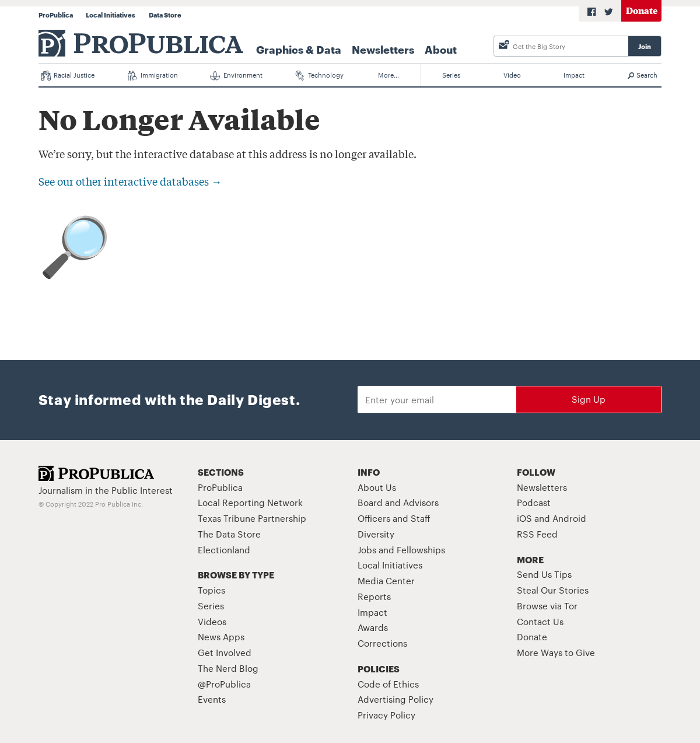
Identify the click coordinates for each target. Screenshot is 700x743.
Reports (374, 596)
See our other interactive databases (130, 181)
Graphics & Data (299, 49)
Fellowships (421, 550)
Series (451, 75)
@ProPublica (224, 684)
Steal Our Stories (553, 590)
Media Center (386, 580)
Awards (373, 627)
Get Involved (225, 652)
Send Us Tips (544, 574)
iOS (524, 518)
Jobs (367, 550)
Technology (320, 75)
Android (569, 518)
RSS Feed (537, 534)
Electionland (224, 550)
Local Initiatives (111, 15)
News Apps (221, 636)
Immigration (153, 75)
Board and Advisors (398, 502)
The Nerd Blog (228, 668)
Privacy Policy (386, 715)
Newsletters (383, 49)
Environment (236, 75)
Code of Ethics (388, 684)
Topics (211, 590)
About (441, 49)
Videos (212, 621)
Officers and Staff (394, 518)
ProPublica (56, 15)
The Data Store (229, 534)
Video (512, 75)
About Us (377, 487)
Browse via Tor (547, 606)
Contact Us (540, 621)
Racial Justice (68, 75)
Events (212, 699)
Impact (574, 75)
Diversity (376, 534)
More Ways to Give (556, 652)
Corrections (382, 643)
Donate (642, 10)
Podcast (534, 502)
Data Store (165, 15)
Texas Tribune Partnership (252, 518)
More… (388, 75)
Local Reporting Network (250, 502)
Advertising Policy (395, 699)
